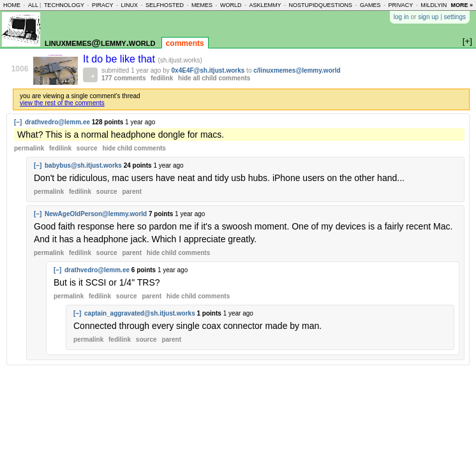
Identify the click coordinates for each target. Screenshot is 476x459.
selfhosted (165, 5)
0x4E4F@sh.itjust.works (208, 70)
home (12, 5)
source (87, 148)
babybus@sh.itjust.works (83, 165)
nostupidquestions (320, 5)
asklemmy (265, 5)
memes (202, 5)
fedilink (162, 78)
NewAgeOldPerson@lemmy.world (96, 214)
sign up (428, 17)
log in (401, 17)
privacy (401, 5)
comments (185, 43)
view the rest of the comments (62, 103)
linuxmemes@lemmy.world (100, 42)
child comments (134, 148)
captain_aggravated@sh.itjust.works (140, 313)
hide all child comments (214, 78)
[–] (18, 122)
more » (462, 5)
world (231, 5)
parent (132, 192)
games (370, 5)
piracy (103, 5)
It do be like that (120, 59)
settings (455, 17)
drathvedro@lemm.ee (57, 122)
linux (129, 5)
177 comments (123, 78)
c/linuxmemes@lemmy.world (297, 70)
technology (64, 5)
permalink (29, 148)
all (33, 5)
